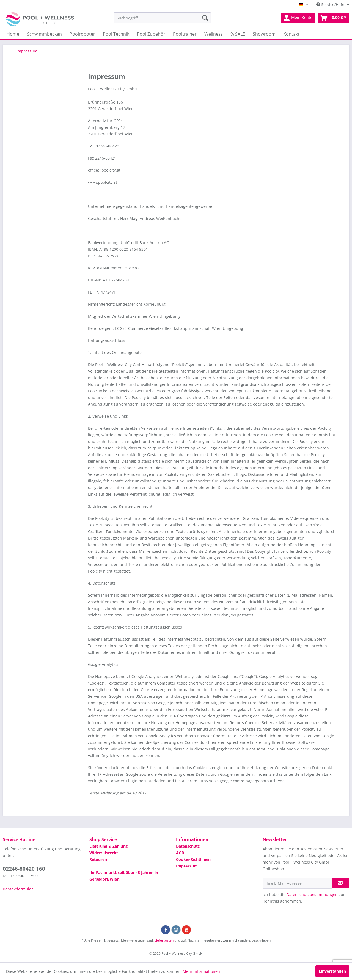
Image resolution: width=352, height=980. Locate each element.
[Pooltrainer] (185, 34)
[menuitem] (162, 18)
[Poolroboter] (82, 34)
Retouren (98, 859)
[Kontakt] (291, 34)
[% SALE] (238, 34)
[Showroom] (264, 34)
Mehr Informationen (201, 971)
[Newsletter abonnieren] (340, 883)
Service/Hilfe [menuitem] (331, 5)
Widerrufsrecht (104, 853)
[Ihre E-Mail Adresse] (297, 883)
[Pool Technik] (116, 34)
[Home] (13, 34)
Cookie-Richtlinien (193, 859)
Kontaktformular (18, 889)
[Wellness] (214, 34)
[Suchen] (205, 18)
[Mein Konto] (298, 18)
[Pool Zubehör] (151, 34)
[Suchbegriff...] (162, 18)
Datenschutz (188, 846)
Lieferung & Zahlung (108, 846)
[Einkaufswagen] (334, 18)
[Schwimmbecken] (44, 34)
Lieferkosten (164, 940)
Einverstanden (332, 971)
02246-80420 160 (24, 869)
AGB (180, 853)
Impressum (187, 866)
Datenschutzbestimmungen (312, 894)
